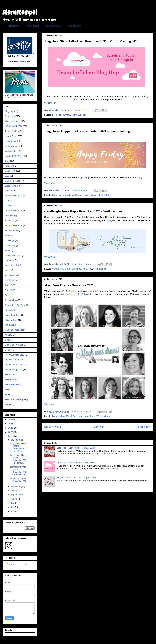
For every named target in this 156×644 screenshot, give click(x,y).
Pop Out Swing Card (15, 355)
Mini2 (7, 250)
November (16, 486)
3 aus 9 (8, 290)
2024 (11, 424)
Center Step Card (13, 255)
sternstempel (20, 12)
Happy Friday (82, 195)
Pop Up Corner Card (15, 360)
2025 (11, 420)
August (14, 499)
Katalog (8, 335)
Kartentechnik (11, 265)
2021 (11, 436)
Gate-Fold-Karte (73, 269)
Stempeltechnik (12, 384)
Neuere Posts (52, 427)
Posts (11, 564)
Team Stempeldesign (15, 399)
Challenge (10, 240)
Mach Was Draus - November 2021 (69, 285)
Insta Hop (87, 269)
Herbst (8, 201)
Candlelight (58, 269)
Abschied (9, 216)
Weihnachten (100, 269)
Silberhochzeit (12, 380)
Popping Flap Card (14, 370)
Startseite (14, 26)
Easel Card (72, 416)
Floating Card (11, 320)
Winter (8, 404)
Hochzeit (9, 206)
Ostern (8, 350)
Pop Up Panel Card (14, 365)
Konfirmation (11, 231)
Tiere (7, 161)
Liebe (7, 340)
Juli (12, 503)
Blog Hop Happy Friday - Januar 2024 (76, 448)
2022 (11, 432)
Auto (7, 295)
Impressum (74, 26)
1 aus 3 (8, 285)
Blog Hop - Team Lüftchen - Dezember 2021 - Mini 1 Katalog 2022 (91, 41)
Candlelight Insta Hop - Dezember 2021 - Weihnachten (83, 211)
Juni (13, 507)
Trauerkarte (10, 275)
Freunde (9, 325)
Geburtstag (68, 195)
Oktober (15, 491)
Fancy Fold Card (13, 315)
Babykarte (10, 221)
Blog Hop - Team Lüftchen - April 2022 (76, 463)
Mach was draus (87, 416)
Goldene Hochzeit (13, 330)
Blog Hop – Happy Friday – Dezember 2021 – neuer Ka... (19, 459)
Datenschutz (53, 26)
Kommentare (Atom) (104, 436)
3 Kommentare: (80, 110)
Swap (7, 389)
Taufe (7, 394)
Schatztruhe (11, 375)
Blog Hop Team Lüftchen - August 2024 (77, 477)
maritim (67, 115)
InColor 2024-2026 (14, 211)
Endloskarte (10, 310)
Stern (7, 270)
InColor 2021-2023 (99, 195)
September (16, 495)
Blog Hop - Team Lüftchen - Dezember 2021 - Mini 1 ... (19, 447)
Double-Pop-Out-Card (15, 305)
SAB (7, 176)
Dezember (16, 440)
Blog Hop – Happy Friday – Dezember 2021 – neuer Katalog (87, 131)
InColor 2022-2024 (14, 156)
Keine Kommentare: (82, 264)
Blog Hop (57, 115)
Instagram (111, 220)
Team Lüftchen (79, 115)
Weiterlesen (50, 103)
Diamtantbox (59, 416)
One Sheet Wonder (14, 345)
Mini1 (7, 236)
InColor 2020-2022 (14, 196)
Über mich (33, 26)
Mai (13, 511)
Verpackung (10, 186)
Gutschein (10, 260)
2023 (11, 428)
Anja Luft (65, 294)
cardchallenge (11, 146)
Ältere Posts (144, 427)
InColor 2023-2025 (14, 226)
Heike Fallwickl (83, 294)
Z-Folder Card (11, 280)
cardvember (10, 141)
